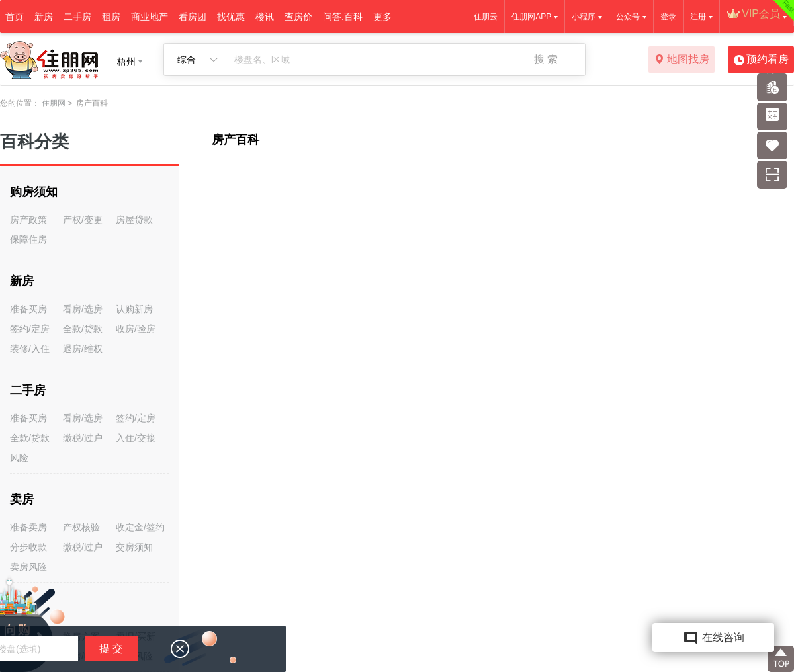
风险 (19, 458)
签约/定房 (30, 329)
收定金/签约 (140, 527)
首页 (15, 17)
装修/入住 (30, 349)
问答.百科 (343, 17)
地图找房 (682, 60)
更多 (382, 17)
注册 (698, 17)
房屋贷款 (134, 220)
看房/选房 (83, 309)
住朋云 (486, 17)
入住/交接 (136, 438)
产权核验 (81, 527)
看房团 (193, 17)
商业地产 (150, 17)
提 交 (111, 649)
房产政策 (28, 220)
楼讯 (265, 17)
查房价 (298, 17)
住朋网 (54, 103)
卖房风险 (28, 567)
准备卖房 (28, 527)
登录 (668, 17)
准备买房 (28, 309)
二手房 (77, 17)
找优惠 (231, 17)
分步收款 (28, 547)
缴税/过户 (83, 438)
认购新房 (134, 309)
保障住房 (28, 239)
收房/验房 (136, 329)
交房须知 (134, 547)
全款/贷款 (83, 329)
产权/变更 (83, 220)
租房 (111, 17)
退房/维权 (83, 349)
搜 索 (546, 59)
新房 (44, 17)
